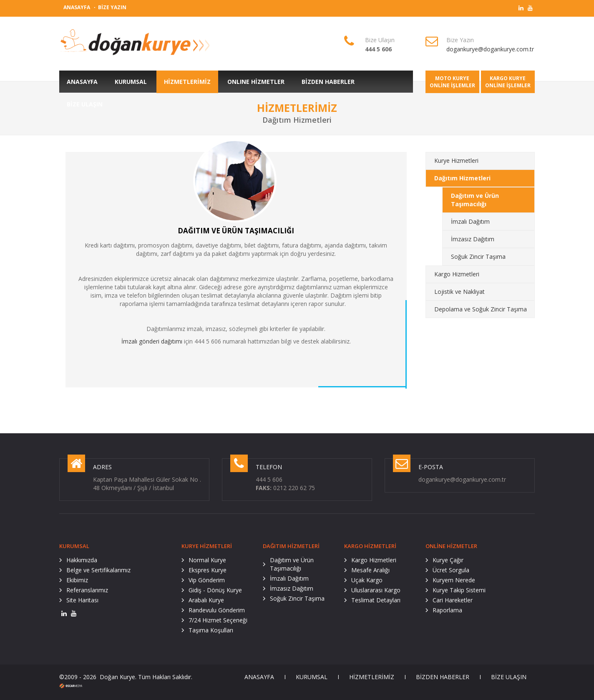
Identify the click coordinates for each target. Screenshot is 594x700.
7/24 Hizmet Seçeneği (218, 620)
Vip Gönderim (207, 580)
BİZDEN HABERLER (443, 677)
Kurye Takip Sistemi (459, 590)
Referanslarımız (87, 590)
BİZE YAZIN (112, 7)
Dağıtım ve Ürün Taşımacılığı (475, 200)
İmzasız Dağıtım (473, 239)
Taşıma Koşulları (211, 630)
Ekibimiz (77, 580)
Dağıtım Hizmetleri (462, 178)
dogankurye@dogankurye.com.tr (490, 49)
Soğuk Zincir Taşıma (478, 256)
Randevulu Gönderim (217, 610)
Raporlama (447, 610)
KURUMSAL (312, 677)
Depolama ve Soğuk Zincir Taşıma (481, 309)
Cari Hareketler (453, 600)
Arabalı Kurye (206, 600)
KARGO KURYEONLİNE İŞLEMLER (508, 82)
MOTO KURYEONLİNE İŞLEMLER (452, 82)
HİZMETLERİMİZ (372, 677)
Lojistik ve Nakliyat (459, 292)
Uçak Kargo (367, 580)
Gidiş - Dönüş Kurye (215, 590)
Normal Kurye (207, 560)
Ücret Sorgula (451, 570)
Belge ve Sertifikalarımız (98, 570)
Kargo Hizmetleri (457, 274)
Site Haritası (82, 600)
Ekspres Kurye (208, 570)
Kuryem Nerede (454, 580)
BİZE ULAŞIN (509, 677)
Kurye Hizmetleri (456, 160)
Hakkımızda (82, 560)
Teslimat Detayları (376, 600)
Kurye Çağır (448, 560)
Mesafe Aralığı (370, 570)
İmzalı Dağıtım (470, 221)
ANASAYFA (77, 7)
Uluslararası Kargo (376, 590)
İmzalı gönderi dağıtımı (152, 341)
